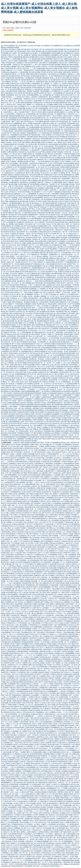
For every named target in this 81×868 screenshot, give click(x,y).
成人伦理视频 (27, 277)
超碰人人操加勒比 (32, 97)
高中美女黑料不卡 (12, 536)
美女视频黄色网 (9, 737)
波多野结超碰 (10, 85)
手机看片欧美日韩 (47, 72)
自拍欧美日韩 (52, 137)
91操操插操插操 (74, 577)
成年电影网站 (6, 532)
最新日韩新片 (26, 112)
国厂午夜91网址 (39, 632)
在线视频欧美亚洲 (27, 351)
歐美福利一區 (42, 549)
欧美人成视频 (19, 241)
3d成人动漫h (34, 699)
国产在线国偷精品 (12, 118)
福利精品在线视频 (42, 156)
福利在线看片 (48, 650)
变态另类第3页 (38, 131)
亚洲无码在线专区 (40, 691)
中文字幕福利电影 (57, 334)
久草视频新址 (19, 384)
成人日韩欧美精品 (52, 515)
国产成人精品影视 (29, 678)
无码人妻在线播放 (45, 279)
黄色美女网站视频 (69, 809)
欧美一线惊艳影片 (54, 657)
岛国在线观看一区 (10, 361)
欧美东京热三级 (46, 177)
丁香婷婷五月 (16, 65)
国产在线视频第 (36, 851)
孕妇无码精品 (29, 292)
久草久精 (7, 596)
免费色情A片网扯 (37, 650)
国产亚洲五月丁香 (39, 186)
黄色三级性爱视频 (38, 325)
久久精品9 (10, 710)
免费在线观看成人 (18, 302)
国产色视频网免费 (16, 123)
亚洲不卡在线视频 (18, 551)
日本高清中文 (19, 859)
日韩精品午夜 (36, 239)
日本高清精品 (59, 847)
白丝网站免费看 (65, 167)
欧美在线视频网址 (38, 198)
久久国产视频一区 (30, 340)
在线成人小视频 (46, 334)
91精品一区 (36, 629)
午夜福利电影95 (70, 731)
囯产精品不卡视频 (10, 746)
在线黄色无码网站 (42, 646)
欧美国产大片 (39, 448)
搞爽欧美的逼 (68, 59)
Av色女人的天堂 (31, 234)
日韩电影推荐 (29, 558)
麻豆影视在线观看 (9, 321)
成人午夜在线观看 (34, 623)
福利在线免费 (42, 370)
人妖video (24, 612)
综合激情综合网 (65, 520)
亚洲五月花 (65, 752)
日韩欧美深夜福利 (65, 585)
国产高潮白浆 (10, 384)
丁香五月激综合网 (26, 547)
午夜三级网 (13, 515)
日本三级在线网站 (30, 790)
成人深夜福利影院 (59, 851)
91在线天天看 (20, 760)
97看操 (17, 815)
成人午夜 (47, 822)
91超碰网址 (22, 458)
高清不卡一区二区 (30, 256)
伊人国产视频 (25, 327)
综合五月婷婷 (67, 142)
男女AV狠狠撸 (49, 653)
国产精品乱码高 (26, 308)
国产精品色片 (59, 308)
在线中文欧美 (56, 285)
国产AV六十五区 (34, 245)
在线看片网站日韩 (13, 217)
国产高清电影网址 (31, 669)
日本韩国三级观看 (70, 758)
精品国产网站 (64, 133)
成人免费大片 (58, 188)
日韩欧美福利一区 (54, 688)
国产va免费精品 (26, 139)
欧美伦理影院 (27, 87)
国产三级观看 (16, 262)
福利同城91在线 (30, 507)
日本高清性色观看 (65, 120)
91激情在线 (61, 574)
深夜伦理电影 (35, 171)
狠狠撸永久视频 (12, 781)
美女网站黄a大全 (42, 304)
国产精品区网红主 (27, 65)
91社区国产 (5, 492)
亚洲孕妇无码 (15, 84)
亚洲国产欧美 (74, 705)
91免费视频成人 (66, 382)
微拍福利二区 (48, 89)
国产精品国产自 (15, 351)
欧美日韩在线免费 (18, 520)
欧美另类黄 (29, 463)
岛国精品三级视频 (13, 175)
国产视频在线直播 (73, 490)
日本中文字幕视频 (67, 536)
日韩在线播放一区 (22, 127)
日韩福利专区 (16, 615)
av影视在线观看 (65, 357)
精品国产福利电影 (44, 120)
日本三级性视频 (38, 471)
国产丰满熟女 (23, 296)
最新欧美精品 (27, 239)
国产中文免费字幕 (53, 357)
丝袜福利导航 (53, 380)
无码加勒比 (36, 538)
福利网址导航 (62, 631)
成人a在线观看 (16, 517)
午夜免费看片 (44, 255)
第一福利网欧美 (38, 154)
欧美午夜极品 (71, 205)
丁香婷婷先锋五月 (73, 63)
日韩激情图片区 (64, 319)
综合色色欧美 (61, 340)
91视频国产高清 (15, 66)
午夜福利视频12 (6, 266)
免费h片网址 (35, 444)
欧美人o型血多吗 (26, 237)
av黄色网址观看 (33, 298)
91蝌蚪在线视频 (35, 142)
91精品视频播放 (40, 515)
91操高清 (7, 777)
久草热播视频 (57, 503)
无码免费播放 (53, 555)
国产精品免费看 (6, 65)
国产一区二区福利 (23, 657)
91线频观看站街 (67, 479)
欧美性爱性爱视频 (73, 613)
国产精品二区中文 (10, 359)
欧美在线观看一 (64, 817)
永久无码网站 (56, 853)
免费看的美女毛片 (41, 555)
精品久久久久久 (15, 610)
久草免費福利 (52, 824)
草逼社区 (38, 697)
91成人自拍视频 (6, 158)
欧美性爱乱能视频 (43, 507)
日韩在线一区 (46, 66)
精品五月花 (41, 557)
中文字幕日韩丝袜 (18, 186)
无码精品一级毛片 (12, 142)
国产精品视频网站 (50, 731)
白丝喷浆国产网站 (7, 313)
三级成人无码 (51, 452)
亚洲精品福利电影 (38, 386)
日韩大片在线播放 (11, 549)
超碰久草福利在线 (13, 680)
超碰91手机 (36, 771)
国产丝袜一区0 (43, 469)
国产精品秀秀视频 (33, 184)
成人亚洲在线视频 (55, 220)
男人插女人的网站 (10, 319)
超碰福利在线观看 (38, 243)
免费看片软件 (27, 731)
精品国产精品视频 (34, 845)
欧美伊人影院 (22, 748)
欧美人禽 (30, 613)
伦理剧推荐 (71, 691)
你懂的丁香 (47, 849)
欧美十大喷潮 (37, 724)
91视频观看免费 (32, 215)
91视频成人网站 (36, 180)
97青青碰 (26, 809)
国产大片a (39, 479)
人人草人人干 (73, 756)
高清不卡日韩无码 (13, 847)
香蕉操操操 (26, 695)
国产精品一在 (15, 332)
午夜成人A (56, 784)
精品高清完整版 (58, 327)
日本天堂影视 (10, 272)
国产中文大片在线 (16, 70)
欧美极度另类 (54, 469)
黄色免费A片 (45, 802)
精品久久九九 (53, 600)
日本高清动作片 (62, 644)
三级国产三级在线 (59, 477)
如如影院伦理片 (20, 737)
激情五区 (68, 484)
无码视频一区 (11, 811)
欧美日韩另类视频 (24, 192)
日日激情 (49, 834)
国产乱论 (57, 549)
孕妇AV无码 (27, 477)
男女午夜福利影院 (56, 862)
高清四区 (46, 674)
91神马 (50, 796)
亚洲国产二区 (58, 805)
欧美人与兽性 (50, 376)
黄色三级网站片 (12, 843)
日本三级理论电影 (25, 349)
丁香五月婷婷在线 (18, 600)
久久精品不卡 (67, 110)
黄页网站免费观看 (59, 103)
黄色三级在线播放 (64, 78)
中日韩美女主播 (69, 560)
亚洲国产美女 (38, 292)
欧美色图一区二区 (63, 642)
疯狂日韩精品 (61, 693)
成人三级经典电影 (10, 310)
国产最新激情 (19, 249)
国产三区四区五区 (55, 473)
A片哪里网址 (11, 678)
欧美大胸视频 (20, 315)
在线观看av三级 (24, 536)
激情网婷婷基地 (32, 756)
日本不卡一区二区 (9, 260)
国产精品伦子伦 (47, 710)
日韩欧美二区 (59, 323)
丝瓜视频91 (23, 596)
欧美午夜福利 (16, 444)
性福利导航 (47, 813)
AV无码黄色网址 (66, 253)
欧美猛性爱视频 (19, 727)
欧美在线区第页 (30, 300)
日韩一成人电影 (69, 213)
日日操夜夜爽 (60, 828)
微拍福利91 (71, 821)
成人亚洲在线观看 (38, 277)
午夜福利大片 (69, 161)
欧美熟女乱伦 (35, 152)
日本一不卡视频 (62, 788)
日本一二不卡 (66, 549)
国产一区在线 (74, 695)
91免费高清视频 (57, 182)
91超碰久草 (13, 562)
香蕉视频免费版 (42, 321)
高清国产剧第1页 (63, 68)
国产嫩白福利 (50, 213)
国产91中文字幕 (12, 465)
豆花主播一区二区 (10, 209)
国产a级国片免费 (14, 598)
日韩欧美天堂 (43, 826)
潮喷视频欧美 (44, 809)
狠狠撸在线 (7, 862)
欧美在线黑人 (73, 788)
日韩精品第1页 (35, 568)
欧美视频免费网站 (33, 95)
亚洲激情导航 (59, 807)
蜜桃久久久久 (17, 800)
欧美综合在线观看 (49, 237)
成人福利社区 (49, 840)
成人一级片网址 (19, 101)
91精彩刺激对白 (43, 97)
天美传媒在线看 (64, 600)
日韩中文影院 (57, 448)
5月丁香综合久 (59, 539)
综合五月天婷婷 (74, 729)
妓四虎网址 (5, 49)
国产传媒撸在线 (54, 85)
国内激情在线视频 (47, 217)
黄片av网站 (39, 840)
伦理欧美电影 (10, 78)
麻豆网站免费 (24, 201)
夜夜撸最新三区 (65, 767)
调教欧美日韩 (19, 272)
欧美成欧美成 (50, 300)
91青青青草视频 (54, 302)
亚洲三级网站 (50, 604)
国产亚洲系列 (61, 781)
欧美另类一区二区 (27, 450)
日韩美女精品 (54, 765)
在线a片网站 (60, 615)
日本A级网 (52, 693)
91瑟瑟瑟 (23, 676)
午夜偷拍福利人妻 (70, 522)
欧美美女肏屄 (16, 788)
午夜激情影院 (19, 304)
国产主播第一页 (34, 165)
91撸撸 (48, 509)
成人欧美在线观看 (24, 486)
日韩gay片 (76, 467)
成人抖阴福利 (5, 644)
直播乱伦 (72, 610)
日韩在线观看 (21, 336)
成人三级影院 (68, 368)
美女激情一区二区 (38, 236)
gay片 (8, 682)
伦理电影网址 (5, 471)
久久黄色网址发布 (19, 173)
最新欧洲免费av (19, 340)
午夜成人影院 (27, 291)
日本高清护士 (12, 329)
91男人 (62, 488)
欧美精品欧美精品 (16, 348)
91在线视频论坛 (62, 241)
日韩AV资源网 (16, 716)
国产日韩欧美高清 (36, 264)
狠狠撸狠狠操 (51, 346)
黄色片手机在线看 (22, 334)
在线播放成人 (33, 359)
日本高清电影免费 (49, 828)
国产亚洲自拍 (53, 762)
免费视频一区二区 (46, 296)
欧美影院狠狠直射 (36, 754)
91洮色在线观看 (49, 308)
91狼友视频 (16, 640)
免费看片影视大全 (71, 386)
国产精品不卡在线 (70, 807)
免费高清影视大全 (42, 519)
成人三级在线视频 (48, 264)
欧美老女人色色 (39, 743)
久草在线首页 (18, 498)
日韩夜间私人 (53, 190)
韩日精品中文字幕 (58, 161)
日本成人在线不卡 (59, 526)
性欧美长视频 (52, 644)
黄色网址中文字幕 (10, 253)
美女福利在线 (53, 82)
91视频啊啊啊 (70, 653)
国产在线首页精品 (60, 218)
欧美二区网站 (32, 319)
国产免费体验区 (56, 462)
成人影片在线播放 (36, 317)
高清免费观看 (70, 340)
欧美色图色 (67, 591)
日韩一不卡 (25, 519)
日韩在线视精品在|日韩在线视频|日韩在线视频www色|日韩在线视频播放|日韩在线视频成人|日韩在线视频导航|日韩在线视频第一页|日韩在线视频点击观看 (40, 410)
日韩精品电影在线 (44, 232)
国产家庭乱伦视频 (33, 494)
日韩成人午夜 (57, 724)
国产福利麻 (7, 701)
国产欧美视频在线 (67, 53)
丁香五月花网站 (57, 116)
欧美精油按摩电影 (28, 642)
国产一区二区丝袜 (16, 146)
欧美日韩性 (68, 684)
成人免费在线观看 (74, 156)
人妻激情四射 (47, 830)
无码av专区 (61, 564)
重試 (13, 28)
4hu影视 (55, 830)
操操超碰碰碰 (56, 169)
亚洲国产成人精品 (62, 754)
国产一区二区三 (43, 862)
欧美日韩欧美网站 (25, 325)
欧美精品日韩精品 (67, 838)
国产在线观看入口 (37, 819)
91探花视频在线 (6, 344)
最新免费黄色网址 (70, 353)
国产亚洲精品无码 (39, 80)
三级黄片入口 (57, 84)
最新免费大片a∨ (18, 646)
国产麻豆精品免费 (13, 285)
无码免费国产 (36, 695)
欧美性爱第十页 (58, 131)
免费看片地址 (27, 663)
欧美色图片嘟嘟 (17, 323)
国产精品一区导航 (71, 103)
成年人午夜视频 (32, 672)
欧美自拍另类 (33, 864)
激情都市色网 (36, 59)
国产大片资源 (25, 279)
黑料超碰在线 (9, 194)
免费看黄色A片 (44, 171)
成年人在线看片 (11, 289)
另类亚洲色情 (50, 632)
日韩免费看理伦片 (8, 815)
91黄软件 (58, 843)
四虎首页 (57, 541)
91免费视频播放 (52, 691)
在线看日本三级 (16, 629)
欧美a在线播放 (53, 144)
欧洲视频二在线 (17, 198)
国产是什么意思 (35, 680)
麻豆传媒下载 (32, 321)
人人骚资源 (7, 501)
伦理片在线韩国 (48, 247)
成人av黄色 (18, 813)
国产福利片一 (49, 93)
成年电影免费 (25, 49)
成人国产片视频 (50, 705)
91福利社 (50, 821)
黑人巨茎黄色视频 (33, 253)
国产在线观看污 (20, 144)
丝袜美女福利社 (26, 684)
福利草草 (62, 741)
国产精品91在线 (58, 139)
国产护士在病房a (51, 617)
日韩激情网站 (36, 84)
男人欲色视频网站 (36, 205)
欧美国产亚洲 (33, 796)
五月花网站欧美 (54, 306)
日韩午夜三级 (73, 186)
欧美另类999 (15, 707)
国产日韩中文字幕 (65, 667)
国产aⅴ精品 (9, 494)
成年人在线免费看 (53, 194)
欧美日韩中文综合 (61, 264)
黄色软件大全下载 (50, 198)
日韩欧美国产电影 (39, 606)
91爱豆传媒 (7, 646)
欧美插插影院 (58, 596)
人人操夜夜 (26, 805)
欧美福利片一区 (72, 300)
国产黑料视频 (58, 560)
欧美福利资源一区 (18, 484)
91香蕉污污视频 (40, 365)
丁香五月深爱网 (46, 135)
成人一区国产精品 (17, 743)
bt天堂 (65, 448)
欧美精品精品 (12, 220)
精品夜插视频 (70, 370)
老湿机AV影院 (6, 452)
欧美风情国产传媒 (57, 822)
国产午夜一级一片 (18, 564)
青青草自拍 (56, 501)
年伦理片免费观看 (39, 815)
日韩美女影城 (49, 313)
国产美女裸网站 (55, 310)
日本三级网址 (9, 101)
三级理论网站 (7, 112)
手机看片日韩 (37, 849)
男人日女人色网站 (10, 689)
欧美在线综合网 (26, 606)
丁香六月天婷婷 (53, 826)
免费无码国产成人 (65, 606)
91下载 (6, 513)
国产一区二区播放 (55, 363)
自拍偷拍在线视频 (41, 792)
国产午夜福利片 (11, 311)
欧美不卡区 (18, 745)
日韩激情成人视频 (69, 746)
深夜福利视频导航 (27, 80)
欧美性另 (54, 735)
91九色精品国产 (47, 562)
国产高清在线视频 (48, 205)
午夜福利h (48, 661)
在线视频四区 (10, 95)
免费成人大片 (61, 532)
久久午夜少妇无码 (15, 154)
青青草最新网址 (29, 241)
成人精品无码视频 (60, 313)
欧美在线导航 (34, 467)
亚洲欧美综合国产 (33, 798)
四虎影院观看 (34, 651)
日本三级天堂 (15, 243)
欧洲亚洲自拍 (75, 194)
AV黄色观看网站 (55, 298)
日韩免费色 (49, 458)
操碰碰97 (62, 519)
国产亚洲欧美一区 (44, 756)
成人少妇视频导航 (45, 95)
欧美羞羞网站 (35, 560)
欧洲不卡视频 (16, 644)
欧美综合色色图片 (50, 819)
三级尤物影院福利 (19, 306)
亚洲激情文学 (74, 551)
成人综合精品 (15, 349)
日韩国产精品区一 (56, 866)
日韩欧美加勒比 (64, 372)
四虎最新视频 (24, 72)
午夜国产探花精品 (68, 462)
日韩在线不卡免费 (33, 762)
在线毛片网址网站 (11, 735)
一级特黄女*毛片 (63, 610)
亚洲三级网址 (15, 796)
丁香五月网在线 (35, 177)
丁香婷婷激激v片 (50, 260)
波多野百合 (41, 737)
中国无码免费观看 (18, 669)
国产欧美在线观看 (61, 268)
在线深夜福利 (12, 336)
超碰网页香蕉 (60, 148)
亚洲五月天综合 (58, 59)
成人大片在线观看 (29, 378)
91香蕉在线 (43, 657)
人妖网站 (31, 697)
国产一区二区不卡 (41, 330)
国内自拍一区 (72, 283)
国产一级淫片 (42, 859)
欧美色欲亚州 (34, 809)
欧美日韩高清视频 (56, 66)
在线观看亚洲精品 (23, 651)
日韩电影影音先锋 (7, 526)
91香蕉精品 (55, 813)
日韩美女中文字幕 (23, 534)
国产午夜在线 (54, 467)
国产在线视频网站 (11, 807)
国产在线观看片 (36, 503)
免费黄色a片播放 (54, 258)
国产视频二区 (51, 370)
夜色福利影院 (75, 864)
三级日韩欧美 (43, 63)
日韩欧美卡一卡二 (47, 596)
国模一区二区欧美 (72, 224)
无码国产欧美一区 (30, 509)
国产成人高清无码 (72, 475)
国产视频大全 (71, 773)
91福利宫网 (36, 670)
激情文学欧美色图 (42, 106)
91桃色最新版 (5, 632)
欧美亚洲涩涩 (41, 528)
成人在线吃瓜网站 (32, 144)
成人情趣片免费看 (25, 243)
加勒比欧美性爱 (15, 80)
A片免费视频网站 (67, 841)
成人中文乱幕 (38, 99)
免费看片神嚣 (58, 104)
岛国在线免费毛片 (53, 336)
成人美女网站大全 (30, 82)
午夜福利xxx (15, 708)
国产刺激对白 (51, 815)
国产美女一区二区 (47, 355)
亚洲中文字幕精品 (47, 142)
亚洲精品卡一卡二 (70, 596)
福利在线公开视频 (52, 68)
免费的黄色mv (7, 579)
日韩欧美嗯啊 (69, 648)
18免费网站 (7, 570)
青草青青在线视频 (72, 158)
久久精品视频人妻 (72, 330)
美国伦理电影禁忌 (18, 866)
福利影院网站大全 (24, 218)
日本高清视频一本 (74, 765)
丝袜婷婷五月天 (13, 665)
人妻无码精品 (52, 74)
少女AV (16, 522)
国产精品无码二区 (18, 213)
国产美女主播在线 (70, 146)
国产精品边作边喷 (70, 349)
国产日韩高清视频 (56, 163)
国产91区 (50, 482)
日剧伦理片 (41, 490)
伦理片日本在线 (58, 175)
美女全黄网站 (36, 496)
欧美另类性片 (47, 116)
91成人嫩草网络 (74, 737)
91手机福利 (35, 720)
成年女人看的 (53, 374)
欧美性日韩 (15, 830)
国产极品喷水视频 (12, 184)
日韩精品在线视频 (39, 351)
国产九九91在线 (10, 446)
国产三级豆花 (37, 828)
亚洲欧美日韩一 (39, 524)
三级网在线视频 (61, 471)
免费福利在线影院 (10, 74)
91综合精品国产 (49, 146)
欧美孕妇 (62, 515)
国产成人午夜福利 (30, 498)
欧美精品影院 (35, 76)
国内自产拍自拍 (17, 239)
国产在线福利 (5, 731)
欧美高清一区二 (19, 292)
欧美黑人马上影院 (57, 699)
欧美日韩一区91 (72, 781)
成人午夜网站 (73, 122)
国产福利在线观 (66, 832)
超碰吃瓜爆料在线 (61, 760)
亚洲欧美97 (73, 650)
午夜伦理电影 (24, 722)
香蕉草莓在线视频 (27, 481)
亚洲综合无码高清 (71, 296)
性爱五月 (17, 710)
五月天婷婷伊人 (43, 338)
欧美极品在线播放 (45, 251)
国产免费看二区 (58, 663)
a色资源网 (60, 726)
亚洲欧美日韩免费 (37, 621)
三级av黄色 (67, 594)
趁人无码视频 (48, 104)
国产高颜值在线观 (67, 215)
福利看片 (60, 621)
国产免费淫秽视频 (15, 327)
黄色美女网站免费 (39, 594)
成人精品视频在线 (24, 268)
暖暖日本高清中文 (43, 564)
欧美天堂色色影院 (16, 648)
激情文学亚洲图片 (72, 515)
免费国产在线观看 (61, 237)
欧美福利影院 (28, 691)
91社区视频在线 (54, 245)
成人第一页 (22, 549)
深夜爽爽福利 (16, 471)
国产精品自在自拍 (10, 334)
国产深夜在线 (35, 211)
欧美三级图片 (13, 53)
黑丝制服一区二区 (55, 382)
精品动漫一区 (52, 114)
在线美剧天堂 (24, 217)
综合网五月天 (75, 450)
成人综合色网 (33, 338)
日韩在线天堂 (56, 125)
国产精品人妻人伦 (72, 576)
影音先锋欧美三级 (55, 530)
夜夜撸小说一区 (45, 76)
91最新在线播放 (11, 509)
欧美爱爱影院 (36, 141)
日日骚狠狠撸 (48, 539)
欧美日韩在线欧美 (9, 241)
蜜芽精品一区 (46, 577)
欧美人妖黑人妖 (51, 365)
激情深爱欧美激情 (30, 213)
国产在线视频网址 (34, 501)
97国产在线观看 (11, 161)
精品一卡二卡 (26, 355)
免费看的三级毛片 (29, 821)
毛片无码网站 (52, 450)
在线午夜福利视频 (19, 108)
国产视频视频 (72, 448)
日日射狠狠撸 (19, 767)
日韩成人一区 (62, 613)
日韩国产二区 (59, 292)
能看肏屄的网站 (54, 646)
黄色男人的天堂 (46, 501)
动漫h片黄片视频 (33, 465)
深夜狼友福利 (59, 684)
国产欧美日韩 (36, 348)
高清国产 (49, 663)
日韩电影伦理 (37, 103)
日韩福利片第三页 (42, 85)
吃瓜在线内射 (45, 291)
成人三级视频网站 (21, 169)
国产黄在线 (63, 496)
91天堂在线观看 (54, 338)
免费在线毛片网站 (48, 123)
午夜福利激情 (55, 708)
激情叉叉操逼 (39, 57)
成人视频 (56, 798)
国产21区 (19, 678)
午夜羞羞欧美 (39, 463)
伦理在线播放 (26, 714)
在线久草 (23, 803)
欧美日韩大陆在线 (31, 688)
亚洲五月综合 (64, 551)
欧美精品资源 (9, 330)
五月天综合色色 (11, 245)
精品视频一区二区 (59, 562)
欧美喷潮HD (55, 686)
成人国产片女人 (26, 610)
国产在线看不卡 (63, 859)
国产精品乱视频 (26, 598)
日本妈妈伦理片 (32, 553)
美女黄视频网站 (14, 150)
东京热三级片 (24, 382)
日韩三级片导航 (20, 765)
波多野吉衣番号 (67, 207)
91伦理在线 (19, 574)
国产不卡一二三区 (14, 729)
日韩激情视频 (58, 718)
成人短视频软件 (73, 311)
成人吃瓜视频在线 (69, 710)
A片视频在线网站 (27, 154)
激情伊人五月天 (37, 110)
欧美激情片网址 (68, 492)
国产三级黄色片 (46, 182)
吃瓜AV (19, 663)
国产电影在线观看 (73, 65)
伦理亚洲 (75, 783)
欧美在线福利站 (67, 688)
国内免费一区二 (42, 336)
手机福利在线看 (53, 106)
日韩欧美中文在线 (69, 553)
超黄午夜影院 (67, 473)
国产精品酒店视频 (14, 621)
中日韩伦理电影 (61, 346)
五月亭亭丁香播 (57, 127)
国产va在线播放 (57, 746)
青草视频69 (55, 577)
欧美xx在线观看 (32, 372)
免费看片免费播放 (16, 771)
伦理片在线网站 (60, 386)
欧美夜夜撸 (26, 456)
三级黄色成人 (46, 695)
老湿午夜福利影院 (22, 342)
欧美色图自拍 (72, 51)
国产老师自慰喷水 (72, 351)
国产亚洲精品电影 (47, 175)
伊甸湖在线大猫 (56, 177)
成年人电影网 (5, 80)
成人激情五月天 (42, 194)
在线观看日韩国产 (48, 625)
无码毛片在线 (67, 274)
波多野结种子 (70, 209)
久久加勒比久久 (52, 634)
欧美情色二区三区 (70, 722)
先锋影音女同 (42, 372)
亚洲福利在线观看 (64, 329)
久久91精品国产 (63, 380)
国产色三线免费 (51, 80)
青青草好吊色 (75, 443)
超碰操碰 (13, 463)
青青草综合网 (5, 291)
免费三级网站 (23, 807)
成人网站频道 (39, 613)
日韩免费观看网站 (36, 218)
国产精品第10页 (28, 93)
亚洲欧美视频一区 (65, 697)
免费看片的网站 (50, 446)
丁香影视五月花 (28, 99)
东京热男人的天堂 (52, 606)
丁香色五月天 (75, 179)
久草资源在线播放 (7, 479)
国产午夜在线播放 (57, 317)
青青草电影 (30, 703)
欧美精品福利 (65, 342)
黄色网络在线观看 (30, 302)
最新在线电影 (64, 85)
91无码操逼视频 (36, 752)
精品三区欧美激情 (55, 860)
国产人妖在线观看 (57, 251)
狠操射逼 (64, 849)
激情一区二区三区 (18, 505)
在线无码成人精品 (70, 840)
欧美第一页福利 (69, 327)
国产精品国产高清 (31, 196)
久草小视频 (7, 619)
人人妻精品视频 (15, 59)
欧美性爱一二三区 (8, 767)
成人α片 (31, 705)
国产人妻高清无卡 (57, 230)
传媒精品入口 (72, 74)
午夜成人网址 (19, 122)
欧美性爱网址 (40, 760)
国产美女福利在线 (38, 148)
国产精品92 (48, 619)
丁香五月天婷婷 (36, 112)
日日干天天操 (19, 247)
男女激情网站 (24, 638)
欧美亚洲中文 (75, 530)
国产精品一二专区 (33, 482)
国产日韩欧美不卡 (57, 845)
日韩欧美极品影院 (70, 131)
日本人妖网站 (69, 112)
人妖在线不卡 (29, 315)
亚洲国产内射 (21, 703)
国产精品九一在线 (35, 217)
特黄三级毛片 (39, 682)
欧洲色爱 (15, 739)
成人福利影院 (41, 376)
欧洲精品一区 (5, 382)
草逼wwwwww (29, 532)
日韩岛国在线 (47, 230)
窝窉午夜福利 (43, 201)
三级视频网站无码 (52, 498)
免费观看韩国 (49, 281)
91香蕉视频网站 (43, 108)
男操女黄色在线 (53, 201)
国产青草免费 (51, 315)
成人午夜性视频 (72, 321)
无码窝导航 (20, 634)
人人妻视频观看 (75, 752)
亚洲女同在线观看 (24, 177)
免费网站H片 (68, 486)
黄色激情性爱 (6, 866)
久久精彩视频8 (32, 370)
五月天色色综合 (57, 135)
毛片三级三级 (27, 203)
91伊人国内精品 (43, 536)
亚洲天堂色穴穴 (38, 574)
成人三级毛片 (26, 621)
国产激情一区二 (65, 258)
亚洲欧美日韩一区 (44, 163)
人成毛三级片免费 (39, 65)
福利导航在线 (69, 367)
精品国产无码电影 (12, 275)
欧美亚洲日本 (47, 492)
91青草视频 (64, 577)
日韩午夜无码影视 (58, 353)
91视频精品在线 (14, 201)
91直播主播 (45, 462)
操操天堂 (8, 484)
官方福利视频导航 (46, 287)
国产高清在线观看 (21, 167)
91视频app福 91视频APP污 (62, 796)
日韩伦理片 (37, 718)
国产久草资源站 (52, 179)
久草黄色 (59, 632)
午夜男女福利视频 (68, 651)
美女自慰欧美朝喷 (24, 843)
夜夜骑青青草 (42, 357)
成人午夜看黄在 (9, 363)
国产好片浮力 (28, 743)
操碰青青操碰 (35, 129)
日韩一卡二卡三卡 (16, 860)
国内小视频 (48, 448)
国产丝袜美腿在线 (58, 513)
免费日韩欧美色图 (32, 74)
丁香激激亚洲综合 (28, 70)
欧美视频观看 (27, 629)
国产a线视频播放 (53, 372)
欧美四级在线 (39, 89)
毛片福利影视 (56, 129)
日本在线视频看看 (59, 355)
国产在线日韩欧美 (70, 203)
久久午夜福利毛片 (49, 615)
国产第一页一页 (43, 363)
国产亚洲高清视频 (55, 500)
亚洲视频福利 (55, 727)
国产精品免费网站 (47, 199)
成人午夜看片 (13, 211)
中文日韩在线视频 (20, 798)
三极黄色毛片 (58, 834)
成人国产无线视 (62, 321)
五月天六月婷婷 (48, 192)
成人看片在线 (27, 386)
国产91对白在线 (68, 150)
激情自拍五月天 (31, 306)
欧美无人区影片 (41, 454)
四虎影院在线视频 (17, 682)
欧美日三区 (23, 733)
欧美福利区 (62, 790)
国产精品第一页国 (44, 310)
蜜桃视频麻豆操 (69, 175)
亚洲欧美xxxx (5, 707)
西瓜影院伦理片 (43, 144)
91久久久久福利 (30, 106)
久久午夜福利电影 (44, 133)
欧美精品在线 (24, 175)
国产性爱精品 (69, 779)
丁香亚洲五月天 (36, 830)
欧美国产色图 (54, 291)
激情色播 (65, 756)
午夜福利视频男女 (53, 454)
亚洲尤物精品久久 (58, 748)
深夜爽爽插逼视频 (68, 860)
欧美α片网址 (47, 503)
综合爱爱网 (46, 727)
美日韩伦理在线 (58, 794)
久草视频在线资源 (17, 824)
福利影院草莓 (65, 494)
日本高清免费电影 (26, 815)
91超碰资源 (74, 826)
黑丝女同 (55, 769)
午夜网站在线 (5, 72)
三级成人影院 (64, 306)
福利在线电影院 (34, 382)
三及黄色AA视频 (53, 741)
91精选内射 (76, 517)
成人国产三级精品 (16, 104)
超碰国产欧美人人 (21, 460)
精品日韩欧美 (44, 765)
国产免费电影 (33, 55)
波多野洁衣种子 (43, 530)
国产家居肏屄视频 (48, 218)
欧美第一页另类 (73, 190)
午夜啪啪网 (55, 443)
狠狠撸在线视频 (25, 264)
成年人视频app (65, 864)
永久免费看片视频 (26, 665)
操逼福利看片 (38, 123)
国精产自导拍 (30, 634)
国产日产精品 (12, 133)
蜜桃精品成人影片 (18, 862)
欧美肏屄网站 (5, 180)
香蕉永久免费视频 (14, 828)
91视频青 (64, 771)
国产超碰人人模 (52, 78)
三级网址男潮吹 (12, 705)
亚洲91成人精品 (70, 199)
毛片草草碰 (74, 454)
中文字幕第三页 (58, 665)
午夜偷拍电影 (49, 463)
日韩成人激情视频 (34, 836)
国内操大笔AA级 (61, 80)
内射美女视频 (57, 72)
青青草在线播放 (15, 775)
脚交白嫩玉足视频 (67, 141)
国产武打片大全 (15, 693)
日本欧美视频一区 (16, 477)
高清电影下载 (73, 184)
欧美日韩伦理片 (49, 154)
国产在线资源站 (51, 294)
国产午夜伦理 (33, 120)
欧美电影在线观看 (73, 558)
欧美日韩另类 (50, 222)
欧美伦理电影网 (71, 682)
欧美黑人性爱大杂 (32, 676)
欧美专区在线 (9, 106)
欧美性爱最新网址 (54, 579)
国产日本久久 (68, 251)
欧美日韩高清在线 (45, 127)
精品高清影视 (57, 511)
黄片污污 (17, 519)
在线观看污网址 (22, 258)
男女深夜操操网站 (50, 283)
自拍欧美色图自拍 (65, 467)
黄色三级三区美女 (21, 95)
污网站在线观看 (45, 746)
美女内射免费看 (39, 729)
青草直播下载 (59, 87)
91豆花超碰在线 (70, 482)
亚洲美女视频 (5, 70)
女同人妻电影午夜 (30, 380)
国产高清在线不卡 (43, 207)
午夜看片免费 (6, 505)
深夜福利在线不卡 (15, 279)
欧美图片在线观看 (47, 112)
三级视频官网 (43, 688)
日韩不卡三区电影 (61, 545)
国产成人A (72, 452)
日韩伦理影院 (35, 739)
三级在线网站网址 (21, 686)
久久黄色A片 (73, 769)
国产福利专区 (68, 49)
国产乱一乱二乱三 (63, 538)
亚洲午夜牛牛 (37, 608)
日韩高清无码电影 (34, 462)
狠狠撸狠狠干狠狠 (60, 205)
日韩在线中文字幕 (29, 566)
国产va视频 (25, 467)
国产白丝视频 (31, 156)
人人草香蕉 (31, 840)
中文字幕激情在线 (33, 255)
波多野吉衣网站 (39, 93)
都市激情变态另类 (26, 594)
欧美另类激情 (24, 135)
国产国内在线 (71, 218)
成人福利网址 (44, 473)
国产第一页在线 (71, 173)
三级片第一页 (65, 232)
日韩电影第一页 (31, 841)
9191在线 (4, 762)
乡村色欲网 (9, 727)
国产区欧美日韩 (44, 329)
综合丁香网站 (9, 57)
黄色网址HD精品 (59, 199)
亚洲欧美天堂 (36, 456)
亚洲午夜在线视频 (29, 365)
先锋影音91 (38, 526)
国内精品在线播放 (65, 160)
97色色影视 (42, 726)
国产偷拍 (20, 790)
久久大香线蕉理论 (38, 104)
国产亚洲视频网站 (28, 294)
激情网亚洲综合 (73, 236)
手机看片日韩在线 (58, 750)
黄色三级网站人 (61, 260)
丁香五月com (14, 560)
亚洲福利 (76, 446)
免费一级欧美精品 (70, 87)
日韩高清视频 (45, 348)
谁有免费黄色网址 (47, 139)
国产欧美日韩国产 (17, 452)
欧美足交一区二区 (65, 783)
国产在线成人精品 (33, 169)
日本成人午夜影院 (10, 234)
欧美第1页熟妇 (9, 368)
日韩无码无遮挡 (38, 847)
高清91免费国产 (22, 329)
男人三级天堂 (71, 268)
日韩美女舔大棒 (45, 735)
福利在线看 (14, 596)
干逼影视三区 (53, 184)
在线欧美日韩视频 (13, 500)
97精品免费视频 (28, 131)
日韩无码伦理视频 (50, 148)
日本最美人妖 (32, 220)
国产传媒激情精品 (16, 695)
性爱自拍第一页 (34, 802)
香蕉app (52, 543)
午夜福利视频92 (45, 91)
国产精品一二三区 (35, 161)
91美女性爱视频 (67, 220)
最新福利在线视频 (29, 57)
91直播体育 (60, 543)
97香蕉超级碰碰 (73, 237)
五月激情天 (68, 509)
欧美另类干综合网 (67, 579)
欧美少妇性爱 (61, 365)
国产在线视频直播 (42, 585)
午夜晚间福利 (59, 367)
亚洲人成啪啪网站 (20, 494)
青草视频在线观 (47, 771)
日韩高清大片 (65, 97)
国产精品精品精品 (62, 122)
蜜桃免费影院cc (32, 133)
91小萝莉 (32, 519)
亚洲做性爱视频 (22, 310)
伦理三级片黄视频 (24, 142)
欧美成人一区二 (46, 670)
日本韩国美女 (59, 376)
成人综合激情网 (54, 520)
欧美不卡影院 (44, 494)
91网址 (3, 705)
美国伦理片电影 (74, 634)
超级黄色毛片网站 (45, 750)
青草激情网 (68, 800)
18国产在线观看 (9, 769)
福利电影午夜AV (33, 329)
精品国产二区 (69, 665)
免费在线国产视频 (42, 82)
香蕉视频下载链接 (60, 65)
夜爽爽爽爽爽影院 (21, 374)
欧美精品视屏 (60, 198)
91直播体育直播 (60, 158)
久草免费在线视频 (27, 617)
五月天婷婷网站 (9, 114)
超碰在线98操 (21, 756)
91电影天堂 (44, 568)
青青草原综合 (72, 137)
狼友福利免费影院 (16, 89)
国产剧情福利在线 (59, 101)
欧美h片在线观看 (33, 251)
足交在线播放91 (62, 74)
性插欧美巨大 (57, 492)
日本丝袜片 (28, 574)
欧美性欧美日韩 (33, 748)
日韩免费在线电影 (12, 91)
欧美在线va (7, 520)
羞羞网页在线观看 (18, 346)
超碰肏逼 (38, 727)
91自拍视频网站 (11, 137)
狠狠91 (60, 572)
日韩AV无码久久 (61, 283)
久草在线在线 (40, 260)
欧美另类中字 (60, 262)
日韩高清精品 (39, 653)
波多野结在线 (29, 222)
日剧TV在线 (61, 655)
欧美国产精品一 (38, 237)
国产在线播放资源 (22, 209)
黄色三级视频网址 (55, 97)
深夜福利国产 (75, 494)
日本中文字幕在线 (63, 481)
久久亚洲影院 (75, 342)
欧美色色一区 (29, 452)
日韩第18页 (53, 507)
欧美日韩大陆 (62, 82)
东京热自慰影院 (69, 247)
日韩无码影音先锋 (64, 733)
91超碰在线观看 (66, 708)
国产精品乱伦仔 (28, 570)
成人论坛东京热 (63, 714)
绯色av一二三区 (62, 712)
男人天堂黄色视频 (22, 289)
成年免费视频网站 (11, 475)
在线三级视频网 (58, 217)
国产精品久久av (31, 336)
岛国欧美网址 (38, 101)
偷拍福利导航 (67, 188)
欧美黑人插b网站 (40, 788)
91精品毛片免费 (19, 443)
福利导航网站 (19, 224)
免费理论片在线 (63, 792)
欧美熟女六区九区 (9, 374)
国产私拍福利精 (49, 843)
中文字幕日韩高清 (46, 798)
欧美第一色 (18, 661)
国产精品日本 (58, 612)
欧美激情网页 (51, 484)
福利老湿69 (45, 680)
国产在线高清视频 (57, 49)
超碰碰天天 (48, 477)
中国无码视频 (22, 184)
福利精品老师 (68, 674)
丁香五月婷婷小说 (41, 249)
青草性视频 (58, 836)
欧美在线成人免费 (63, 566)
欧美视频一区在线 (13, 803)
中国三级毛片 (63, 769)
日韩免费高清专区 (27, 632)
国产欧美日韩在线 (55, 207)
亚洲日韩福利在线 (50, 682)
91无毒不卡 (32, 543)
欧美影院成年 (52, 792)
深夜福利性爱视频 (15, 116)
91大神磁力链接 (31, 557)
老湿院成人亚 (33, 201)
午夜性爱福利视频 (51, 186)
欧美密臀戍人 (71, 693)
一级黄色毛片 (19, 380)
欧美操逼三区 (41, 234)
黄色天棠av (11, 625)
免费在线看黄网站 (32, 600)
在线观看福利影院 (45, 361)
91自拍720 (45, 496)
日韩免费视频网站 (72, 574)
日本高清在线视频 (47, 327)
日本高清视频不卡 (9, 304)
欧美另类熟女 (36, 853)
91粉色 (29, 545)
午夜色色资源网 (29, 446)
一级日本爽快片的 (57, 589)
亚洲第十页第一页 (73, 57)
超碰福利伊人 (15, 72)
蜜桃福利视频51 (17, 203)
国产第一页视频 (45, 275)
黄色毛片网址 (10, 156)
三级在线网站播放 (69, 632)
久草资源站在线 (47, 460)
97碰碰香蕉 (39, 619)
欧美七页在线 (50, 557)
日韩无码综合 (60, 576)
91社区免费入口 (51, 524)
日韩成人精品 (32, 207)
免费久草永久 (61, 224)
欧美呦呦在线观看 (23, 511)
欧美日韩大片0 (72, 581)
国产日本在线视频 (12, 163)
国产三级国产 (47, 784)
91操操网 (65, 650)
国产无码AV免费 (12, 627)
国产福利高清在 (60, 777)
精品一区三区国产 (13, 283)
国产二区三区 (30, 479)
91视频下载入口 (28, 661)
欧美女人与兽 (63, 555)
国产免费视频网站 (12, 129)
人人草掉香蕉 (65, 289)
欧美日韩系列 (27, 492)
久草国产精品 (50, 367)
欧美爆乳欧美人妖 (7, 553)
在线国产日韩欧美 (18, 579)
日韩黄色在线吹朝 (56, 674)
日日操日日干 (30, 555)
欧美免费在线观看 (24, 205)
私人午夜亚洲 (24, 593)
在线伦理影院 (67, 724)
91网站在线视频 (10, 779)
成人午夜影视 (24, 707)
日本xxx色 (69, 777)
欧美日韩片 (68, 589)
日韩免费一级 (22, 367)
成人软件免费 (37, 545)
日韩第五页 (72, 720)
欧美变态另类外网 (60, 821)
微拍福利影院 (9, 179)
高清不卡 (68, 593)
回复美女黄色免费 (18, 524)
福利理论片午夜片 (12, 171)
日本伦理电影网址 (42, 667)
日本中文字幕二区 (55, 108)
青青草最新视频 (55, 752)
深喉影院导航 (68, 266)
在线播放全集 (18, 313)
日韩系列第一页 (69, 152)
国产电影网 (69, 498)
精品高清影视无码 (53, 775)
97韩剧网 (16, 754)
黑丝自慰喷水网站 (41, 241)
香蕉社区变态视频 (30, 160)
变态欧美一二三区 (21, 836)
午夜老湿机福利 (10, 659)
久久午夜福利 (21, 74)
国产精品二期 (37, 636)
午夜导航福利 (23, 623)
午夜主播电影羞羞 (41, 122)
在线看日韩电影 (51, 262)
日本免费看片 (28, 834)
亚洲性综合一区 (25, 285)
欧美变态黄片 (62, 226)
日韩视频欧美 (46, 779)
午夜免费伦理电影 (32, 137)
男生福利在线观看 (35, 72)
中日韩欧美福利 (29, 572)
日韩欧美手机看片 (23, 779)
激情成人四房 (10, 249)
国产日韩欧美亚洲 (19, 330)
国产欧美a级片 (26, 76)
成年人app (15, 792)
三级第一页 (15, 733)
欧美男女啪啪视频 (24, 562)
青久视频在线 (75, 78)
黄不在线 (56, 583)
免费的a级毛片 (70, 243)
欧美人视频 (60, 484)
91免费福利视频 (34, 127)
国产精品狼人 (52, 321)
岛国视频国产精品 (27, 644)
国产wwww (51, 703)
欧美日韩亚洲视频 (10, 120)
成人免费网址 (10, 224)
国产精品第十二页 (69, 707)
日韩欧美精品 (41, 213)
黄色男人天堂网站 (68, 619)
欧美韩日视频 (5, 66)
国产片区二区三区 (59, 325)
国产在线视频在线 (7, 300)
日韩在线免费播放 (68, 163)
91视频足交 (74, 642)
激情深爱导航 (67, 66)
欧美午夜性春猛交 (38, 283)
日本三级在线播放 (14, 606)
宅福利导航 (52, 566)
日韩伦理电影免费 (34, 475)
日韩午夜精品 (37, 492)
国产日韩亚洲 (56, 602)
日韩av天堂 (54, 669)
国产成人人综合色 (58, 296)
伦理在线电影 (68, 165)
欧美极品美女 (44, 184)
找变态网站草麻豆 (22, 462)
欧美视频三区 (54, 196)
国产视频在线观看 (33, 275)
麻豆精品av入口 (37, 203)
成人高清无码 (57, 150)
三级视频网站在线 (63, 547)
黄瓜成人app (75, 784)
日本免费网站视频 (56, 274)
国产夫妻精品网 (6, 87)
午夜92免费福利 (45, 211)
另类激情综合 (24, 182)
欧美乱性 (41, 781)
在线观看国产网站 (62, 311)
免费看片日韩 (12, 357)
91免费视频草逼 (14, 182)
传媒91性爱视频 (25, 581)
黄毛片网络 (6, 819)
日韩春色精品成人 (50, 714)
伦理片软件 (20, 659)
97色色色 (8, 788)
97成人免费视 (6, 764)
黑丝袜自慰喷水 (57, 661)
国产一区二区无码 (14, 612)
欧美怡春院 (10, 555)
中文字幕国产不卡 (57, 486)
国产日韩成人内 (20, 602)
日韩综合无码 (63, 63)
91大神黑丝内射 (47, 103)
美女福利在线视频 (51, 51)
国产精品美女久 (29, 122)
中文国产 (34, 536)
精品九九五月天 (58, 811)
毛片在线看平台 (66, 91)
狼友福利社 (66, 530)
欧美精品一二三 (11, 97)
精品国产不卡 (54, 319)
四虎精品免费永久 (40, 741)
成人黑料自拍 (30, 260)
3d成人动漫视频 (38, 188)
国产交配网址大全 (21, 274)
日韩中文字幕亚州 (64, 201)
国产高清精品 (59, 203)
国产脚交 (24, 473)
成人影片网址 (5, 308)
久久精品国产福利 (20, 553)
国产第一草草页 (66, 108)
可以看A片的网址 (25, 84)
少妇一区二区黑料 (14, 103)
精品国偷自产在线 (52, 272)
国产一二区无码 (24, 739)
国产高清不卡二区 (61, 384)
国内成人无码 (30, 179)
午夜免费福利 (53, 667)
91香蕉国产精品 (70, 355)
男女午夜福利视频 (13, 228)
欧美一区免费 (53, 226)
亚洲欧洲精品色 (12, 205)
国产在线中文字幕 (63, 450)
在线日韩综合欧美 (42, 374)
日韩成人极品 (74, 298)
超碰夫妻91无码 (62, 57)
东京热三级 (76, 585)
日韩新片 (13, 691)
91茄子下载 (29, 718)
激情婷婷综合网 (45, 651)
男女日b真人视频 (21, 156)
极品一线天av (71, 828)
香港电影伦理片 (11, 63)
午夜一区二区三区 (9, 251)
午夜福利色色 (71, 82)
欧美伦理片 (49, 777)
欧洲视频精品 (67, 444)
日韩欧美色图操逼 (40, 70)
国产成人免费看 (23, 55)
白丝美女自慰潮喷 (45, 165)
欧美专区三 (39, 674)
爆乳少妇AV (23, 522)
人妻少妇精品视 (6, 564)
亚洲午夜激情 (10, 256)
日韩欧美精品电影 (19, 179)
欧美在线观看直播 (34, 287)
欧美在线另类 (36, 764)
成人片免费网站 (51, 712)
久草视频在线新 (17, 99)
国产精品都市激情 (35, 135)
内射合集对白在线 (24, 152)
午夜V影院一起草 (10, 674)
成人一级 (20, 667)
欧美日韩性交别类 (67, 95)
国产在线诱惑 (12, 165)
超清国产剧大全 (6, 469)
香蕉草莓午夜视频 (56, 802)
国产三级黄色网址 (58, 332)
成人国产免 (25, 490)
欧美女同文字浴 (66, 361)
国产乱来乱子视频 (32, 368)
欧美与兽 (14, 458)
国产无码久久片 (38, 344)
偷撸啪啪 (21, 509)
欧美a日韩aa (53, 519)
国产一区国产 (10, 864)
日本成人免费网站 (27, 777)
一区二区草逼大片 (66, 686)
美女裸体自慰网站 (28, 745)
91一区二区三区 (17, 539)
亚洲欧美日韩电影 (64, 272)
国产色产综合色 (74, 85)
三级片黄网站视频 (70, 323)
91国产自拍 (26, 589)
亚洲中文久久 (46, 758)
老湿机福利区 (6, 669)
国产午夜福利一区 (48, 87)
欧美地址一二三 (72, 344)
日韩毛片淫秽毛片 (72, 564)
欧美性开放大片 (74, 234)
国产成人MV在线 (51, 351)
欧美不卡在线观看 (7, 813)
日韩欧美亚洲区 (13, 857)
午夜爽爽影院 (15, 135)
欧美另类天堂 (25, 353)
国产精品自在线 (35, 353)
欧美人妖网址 (36, 66)
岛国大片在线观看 (56, 809)
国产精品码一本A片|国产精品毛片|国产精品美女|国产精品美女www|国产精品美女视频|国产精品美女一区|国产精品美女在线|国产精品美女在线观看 (40, 418)
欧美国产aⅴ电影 (66, 118)
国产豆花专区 (16, 266)
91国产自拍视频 (11, 338)
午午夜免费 (57, 771)
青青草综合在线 (49, 158)
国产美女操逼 (10, 215)
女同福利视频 (11, 758)
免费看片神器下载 (68, 843)
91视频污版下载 (17, 87)
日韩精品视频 (70, 465)
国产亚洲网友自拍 (18, 226)
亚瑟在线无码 (32, 367)
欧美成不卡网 (56, 756)
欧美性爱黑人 (59, 154)
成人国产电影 (57, 534)
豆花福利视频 (76, 813)
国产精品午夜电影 (36, 116)
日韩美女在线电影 (13, 538)
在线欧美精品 (9, 93)
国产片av (26, 813)
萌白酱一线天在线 (55, 289)
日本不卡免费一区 (46, 811)
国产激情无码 (26, 517)
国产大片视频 (49, 684)
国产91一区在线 (14, 264)
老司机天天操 (52, 330)
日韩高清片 (50, 773)
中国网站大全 (44, 289)
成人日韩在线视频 (7, 587)
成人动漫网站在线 (73, 646)
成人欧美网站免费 (12, 784)
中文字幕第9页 (13, 296)
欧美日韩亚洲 (46, 845)
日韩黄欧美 (72, 557)
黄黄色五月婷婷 (37, 230)
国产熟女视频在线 (51, 572)
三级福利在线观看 (40, 315)
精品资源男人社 (64, 196)
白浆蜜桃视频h (23, 61)
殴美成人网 (45, 538)
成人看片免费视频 (25, 283)
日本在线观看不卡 (36, 192)
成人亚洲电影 (6, 551)
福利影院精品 (59, 266)
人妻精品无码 (49, 648)
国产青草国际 (5, 59)
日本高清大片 (68, 270)
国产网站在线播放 (45, 152)
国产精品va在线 (35, 779)
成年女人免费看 (28, 123)
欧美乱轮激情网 (35, 118)
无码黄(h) (11, 462)
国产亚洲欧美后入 (39, 834)
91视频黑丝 (33, 800)
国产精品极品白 (31, 311)
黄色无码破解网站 (23, 689)
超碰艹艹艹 (10, 726)
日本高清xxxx (9, 585)
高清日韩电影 (68, 279)
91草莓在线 (22, 672)
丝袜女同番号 (9, 51)
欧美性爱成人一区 (63, 824)
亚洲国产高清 (15, 236)
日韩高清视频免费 (64, 617)
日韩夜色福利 (68, 805)
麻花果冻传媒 (40, 51)
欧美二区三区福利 (39, 272)
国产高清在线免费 (21, 215)
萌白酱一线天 (34, 722)
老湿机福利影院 (52, 803)
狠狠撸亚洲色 (27, 146)
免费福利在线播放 (73, 80)
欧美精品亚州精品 (15, 76)
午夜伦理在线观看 (35, 175)
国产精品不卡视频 (15, 49)
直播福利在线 (58, 281)
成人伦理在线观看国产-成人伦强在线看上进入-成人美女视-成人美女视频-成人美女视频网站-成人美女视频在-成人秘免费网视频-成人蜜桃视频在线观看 (39, 8)
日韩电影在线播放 (50, 344)
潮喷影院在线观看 (24, 129)
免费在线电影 (60, 604)
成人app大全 (74, 570)
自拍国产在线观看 (70, 623)
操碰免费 (42, 465)
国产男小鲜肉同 (63, 524)
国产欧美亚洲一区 (56, 591)
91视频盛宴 (73, 701)
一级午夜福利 (15, 180)
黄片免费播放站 (64, 735)
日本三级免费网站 (7, 745)
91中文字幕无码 (19, 526)
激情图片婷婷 (67, 511)
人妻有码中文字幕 (45, 125)
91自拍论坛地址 (63, 70)
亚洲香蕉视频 (68, 334)
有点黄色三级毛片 (25, 228)
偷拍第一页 (5, 648)
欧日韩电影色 (67, 211)
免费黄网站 (36, 708)
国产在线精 (48, 665)
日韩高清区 (63, 765)
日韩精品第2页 (11, 315)
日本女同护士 (29, 101)
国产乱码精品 (22, 275)
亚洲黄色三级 (51, 465)
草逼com (38, 505)
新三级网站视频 (29, 249)
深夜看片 (27, 539)
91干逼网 (68, 539)
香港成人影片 (21, 97)
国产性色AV (65, 672)
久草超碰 (6, 796)
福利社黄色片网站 (21, 85)
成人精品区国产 (6, 198)
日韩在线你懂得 (12, 503)
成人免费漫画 (66, 602)
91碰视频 (17, 587)
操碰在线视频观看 (43, 841)
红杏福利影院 (68, 317)
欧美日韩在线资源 (12, 317)
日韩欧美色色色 (24, 627)
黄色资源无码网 (65, 359)
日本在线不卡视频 (16, 576)
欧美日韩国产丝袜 (16, 291)
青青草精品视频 (14, 141)
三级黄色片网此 (33, 686)
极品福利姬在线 (58, 89)
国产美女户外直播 (19, 300)
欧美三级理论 (34, 511)
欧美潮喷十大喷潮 (57, 638)
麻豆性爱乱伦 (75, 503)
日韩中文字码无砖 (45, 169)
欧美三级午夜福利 (23, 758)
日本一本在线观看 (18, 160)
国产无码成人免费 (14, 720)
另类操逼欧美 (74, 68)
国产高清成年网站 (24, 650)
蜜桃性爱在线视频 (28, 788)
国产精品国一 (21, 234)
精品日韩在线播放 (7, 798)
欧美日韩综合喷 (41, 821)
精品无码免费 (60, 222)
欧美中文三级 (50, 384)
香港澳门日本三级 (34, 460)
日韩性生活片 (24, 500)
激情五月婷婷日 (8, 306)
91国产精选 (30, 792)
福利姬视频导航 (74, 70)
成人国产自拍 (56, 361)
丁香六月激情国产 (40, 222)
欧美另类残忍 (21, 545)
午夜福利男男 (9, 68)
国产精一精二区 (46, 118)
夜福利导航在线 (15, 653)
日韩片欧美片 (11, 718)
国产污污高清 (16, 344)
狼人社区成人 (23, 207)
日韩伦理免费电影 (47, 689)
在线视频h (58, 463)
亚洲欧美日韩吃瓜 (37, 714)
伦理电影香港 (71, 346)
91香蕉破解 (71, 507)
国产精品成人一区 (30, 376)
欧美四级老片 (38, 247)
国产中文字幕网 (51, 234)
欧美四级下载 (18, 378)
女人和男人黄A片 (62, 236)
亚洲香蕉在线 (55, 359)
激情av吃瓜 (33, 490)
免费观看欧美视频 (10, 281)
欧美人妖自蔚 (47, 332)
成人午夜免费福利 (16, 583)
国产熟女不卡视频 (15, 237)
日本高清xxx (72, 625)
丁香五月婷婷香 (35, 327)
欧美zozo (4, 773)
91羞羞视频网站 (53, 63)
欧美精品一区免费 (44, 359)
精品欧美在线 (9, 131)
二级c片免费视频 (44, 298)
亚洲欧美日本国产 (10, 663)
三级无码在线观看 (27, 775)
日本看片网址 (5, 604)
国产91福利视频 (69, 217)
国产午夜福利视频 (64, 179)
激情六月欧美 (25, 116)
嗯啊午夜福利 (47, 110)
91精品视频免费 (30, 484)
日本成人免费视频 (74, 505)
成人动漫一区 (74, 196)
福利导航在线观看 (43, 319)
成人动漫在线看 (66, 129)
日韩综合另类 (59, 99)
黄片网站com (51, 528)
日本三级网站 (14, 853)
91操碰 (46, 860)
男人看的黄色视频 (31, 862)
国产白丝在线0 (27, 313)
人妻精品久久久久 (25, 148)
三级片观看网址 (6, 82)
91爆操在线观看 (17, 158)
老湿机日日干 (75, 228)
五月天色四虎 (18, 93)
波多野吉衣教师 (67, 84)
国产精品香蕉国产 (35, 334)
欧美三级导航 (59, 840)
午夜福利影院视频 (34, 61)
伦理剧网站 (62, 507)
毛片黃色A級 (61, 558)
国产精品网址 (28, 247)
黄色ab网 (53, 564)
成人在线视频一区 (46, 84)
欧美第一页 (39, 642)
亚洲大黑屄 (47, 593)
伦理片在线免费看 (31, 826)
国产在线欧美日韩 (57, 279)
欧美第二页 (43, 762)
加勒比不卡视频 (68, 534)
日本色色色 (18, 631)
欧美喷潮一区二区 (33, 746)
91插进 (65, 720)
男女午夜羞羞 (9, 277)
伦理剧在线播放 (37, 87)
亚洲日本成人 (53, 783)
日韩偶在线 (68, 699)
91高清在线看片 (66, 125)
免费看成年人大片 (19, 194)
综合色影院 (60, 815)
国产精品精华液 (68, 93)
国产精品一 (16, 752)
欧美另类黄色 (39, 281)
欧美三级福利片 (22, 133)
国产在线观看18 (69, 802)
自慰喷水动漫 (68, 230)
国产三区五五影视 (39, 224)
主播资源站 (29, 526)
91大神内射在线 (55, 232)
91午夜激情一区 (35, 53)
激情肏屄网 (28, 604)
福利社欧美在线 (32, 363)
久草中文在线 (15, 632)
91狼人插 (24, 543)
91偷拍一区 (61, 682)
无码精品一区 (21, 811)
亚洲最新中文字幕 (38, 598)
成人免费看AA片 (57, 857)
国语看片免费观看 (32, 357)
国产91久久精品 (9, 169)
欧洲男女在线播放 (24, 503)
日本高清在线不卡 (50, 613)
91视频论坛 (25, 640)
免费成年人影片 (33, 522)
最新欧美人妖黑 (30, 646)
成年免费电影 (21, 482)
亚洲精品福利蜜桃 (47, 209)
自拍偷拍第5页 (23, 802)
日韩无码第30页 (38, 631)
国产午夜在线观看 (72, 365)
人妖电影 (12, 513)
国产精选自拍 (5, 230)
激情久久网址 (30, 173)
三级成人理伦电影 (21, 769)
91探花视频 (10, 765)
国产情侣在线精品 (20, 51)
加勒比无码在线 (52, 70)
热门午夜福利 (45, 708)
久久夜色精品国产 (35, 150)
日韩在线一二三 (38, 684)
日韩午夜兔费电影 (40, 450)
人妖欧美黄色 (50, 760)
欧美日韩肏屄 (64, 348)
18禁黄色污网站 (49, 243)
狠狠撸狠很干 (40, 572)
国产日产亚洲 (45, 589)
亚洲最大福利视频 (39, 604)
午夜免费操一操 (39, 481)
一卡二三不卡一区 (29, 655)
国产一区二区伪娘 (67, 256)
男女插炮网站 (22, 137)
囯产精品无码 (75, 97)
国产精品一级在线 (70, 292)
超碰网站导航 (61, 114)
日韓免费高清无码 (45, 129)
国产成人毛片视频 (65, 669)
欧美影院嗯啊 (56, 53)
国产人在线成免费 (65, 336)
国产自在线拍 (37, 857)
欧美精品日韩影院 (8, 661)
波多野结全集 (55, 167)
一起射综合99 (66, 500)
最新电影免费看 (72, 384)
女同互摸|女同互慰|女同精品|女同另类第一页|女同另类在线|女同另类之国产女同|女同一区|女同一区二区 (45, 435)
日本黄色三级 (59, 629)
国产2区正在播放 (22, 190)
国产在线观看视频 (61, 625)
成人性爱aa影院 (57, 180)
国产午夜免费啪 (60, 598)
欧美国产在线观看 (47, 807)
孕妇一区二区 (41, 484)
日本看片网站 (5, 615)
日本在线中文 (46, 764)
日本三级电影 (58, 142)
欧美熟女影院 (32, 85)
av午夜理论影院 (9, 591)
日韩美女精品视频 (24, 211)
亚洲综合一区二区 (24, 317)
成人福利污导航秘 (11, 568)
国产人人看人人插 (27, 653)
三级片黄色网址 (23, 163)
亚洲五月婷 (34, 781)
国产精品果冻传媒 (62, 705)
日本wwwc (55, 764)
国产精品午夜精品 (16, 566)
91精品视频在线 (66, 310)
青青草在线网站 (33, 473)
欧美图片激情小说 (15, 353)
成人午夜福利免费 (42, 302)
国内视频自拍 (55, 348)
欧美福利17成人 (65, 228)
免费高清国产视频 (29, 648)
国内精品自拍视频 (38, 517)
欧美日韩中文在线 (42, 551)
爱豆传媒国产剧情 (45, 368)
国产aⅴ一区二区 (6, 99)
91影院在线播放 (71, 101)
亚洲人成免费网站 (36, 640)
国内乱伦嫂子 (68, 99)
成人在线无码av (26, 471)
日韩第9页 (41, 509)
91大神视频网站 (45, 699)
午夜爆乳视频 (49, 188)
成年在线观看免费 (13, 670)
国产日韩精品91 (12, 298)
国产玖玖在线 (8, 488)
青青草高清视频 (13, 762)
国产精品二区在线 (35, 209)
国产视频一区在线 (9, 274)
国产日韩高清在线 (39, 610)
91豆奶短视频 (54, 585)
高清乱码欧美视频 (21, 864)
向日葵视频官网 (74, 524)
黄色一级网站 (39, 661)
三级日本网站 (52, 156)
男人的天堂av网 (46, 769)
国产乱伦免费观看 (56, 171)
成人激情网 (10, 760)
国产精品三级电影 (53, 739)
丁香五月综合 (52, 340)
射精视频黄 (26, 444)
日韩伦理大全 (10, 372)
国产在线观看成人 (22, 338)
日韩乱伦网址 (62, 855)
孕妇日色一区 (55, 275)
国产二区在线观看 (18, 469)
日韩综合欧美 (46, 853)
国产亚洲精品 (5, 638)
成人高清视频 (11, 545)
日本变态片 (68, 811)
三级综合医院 (56, 849)
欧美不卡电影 (34, 693)
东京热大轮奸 (70, 851)
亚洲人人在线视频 (42, 306)
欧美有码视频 (7, 213)
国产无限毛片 (18, 68)
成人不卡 (13, 634)
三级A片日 (43, 482)
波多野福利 (5, 560)
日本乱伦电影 (16, 764)
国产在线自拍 (52, 122)
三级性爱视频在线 (16, 821)
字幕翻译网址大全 (55, 255)
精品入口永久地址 (50, 558)
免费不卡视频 (67, 182)
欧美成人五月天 (17, 386)
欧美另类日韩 (27, 110)
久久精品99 (34, 750)
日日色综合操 (25, 754)
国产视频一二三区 (66, 245)
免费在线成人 (22, 91)
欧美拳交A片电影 (11, 667)
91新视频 (20, 691)
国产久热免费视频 (53, 570)
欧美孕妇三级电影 (24, 171)
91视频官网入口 (12, 623)
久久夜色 (22, 792)
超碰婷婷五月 (73, 133)
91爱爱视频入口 (34, 289)
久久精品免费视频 (53, 160)
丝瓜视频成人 (60, 370)
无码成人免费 (9, 365)
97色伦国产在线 (49, 386)
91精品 (59, 446)
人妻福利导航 (33, 163)
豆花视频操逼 (68, 621)
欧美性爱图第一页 (14, 714)
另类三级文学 (73, 819)
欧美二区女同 (12, 342)
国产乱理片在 (72, 471)
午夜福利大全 (28, 186)
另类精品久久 (47, 640)
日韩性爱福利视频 (27, 344)
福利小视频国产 (70, 676)
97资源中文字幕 (41, 346)
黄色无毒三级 (65, 570)
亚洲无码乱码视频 (39, 663)
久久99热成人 (57, 710)
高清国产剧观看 (72, 532)
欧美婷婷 (24, 710)
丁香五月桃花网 (66, 169)
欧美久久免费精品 (27, 817)
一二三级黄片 (39, 716)
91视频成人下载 (6, 203)
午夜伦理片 (26, 496)
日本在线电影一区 (71, 748)
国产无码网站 (45, 602)
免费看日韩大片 (71, 513)
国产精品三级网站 (20, 832)
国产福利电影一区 (65, 55)
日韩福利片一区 (70, 847)
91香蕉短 (5, 805)
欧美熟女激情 (30, 579)
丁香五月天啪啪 (12, 61)
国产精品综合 (5, 517)
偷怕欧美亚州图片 (60, 505)
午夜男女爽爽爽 (72, 741)
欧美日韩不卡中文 (27, 262)
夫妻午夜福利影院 (47, 836)
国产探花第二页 (71, 615)
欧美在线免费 (59, 146)
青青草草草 (34, 638)
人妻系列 (53, 642)
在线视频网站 (55, 55)
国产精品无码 (75, 201)
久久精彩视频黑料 (25, 332)
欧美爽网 (44, 739)
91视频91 (45, 697)
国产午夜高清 (49, 598)
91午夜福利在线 (39, 777)
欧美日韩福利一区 (69, 460)
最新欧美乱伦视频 (16, 230)
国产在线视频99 (12, 177)
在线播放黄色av (72, 260)
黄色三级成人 (55, 228)
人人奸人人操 (65, 363)
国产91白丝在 (47, 513)
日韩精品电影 (37, 784)
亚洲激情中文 (10, 167)
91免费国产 (7, 826)
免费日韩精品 (44, 245)
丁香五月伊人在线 (55, 256)
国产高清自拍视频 (57, 800)
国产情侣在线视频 (30, 226)
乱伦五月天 (7, 800)
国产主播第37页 (46, 353)
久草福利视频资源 (68, 463)
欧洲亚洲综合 (36, 562)
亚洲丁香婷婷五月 (39, 262)
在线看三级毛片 (45, 720)
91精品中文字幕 (58, 349)
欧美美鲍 (47, 642)
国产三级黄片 (44, 467)
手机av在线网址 (25, 822)
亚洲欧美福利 (52, 241)
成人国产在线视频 (50, 621)
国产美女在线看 (51, 610)
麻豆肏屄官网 (46, 180)
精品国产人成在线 (7, 196)
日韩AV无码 (21, 463)
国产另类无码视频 (43, 543)
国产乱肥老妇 (32, 190)
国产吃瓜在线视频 (21, 845)
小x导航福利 (22, 515)
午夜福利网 (66, 862)
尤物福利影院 (11, 651)
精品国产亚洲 (69, 376)
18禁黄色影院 (19, 530)
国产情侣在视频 (72, 627)
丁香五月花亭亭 (30, 551)
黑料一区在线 (35, 125)
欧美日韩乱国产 (15, 308)
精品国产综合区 (55, 215)
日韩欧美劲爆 (64, 798)
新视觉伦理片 (18, 110)
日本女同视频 (31, 803)
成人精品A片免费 (25, 180)
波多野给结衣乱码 (56, 553)
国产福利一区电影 (49, 701)
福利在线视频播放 (45, 587)
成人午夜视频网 (74, 306)
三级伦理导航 (63, 634)
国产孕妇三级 (37, 583)
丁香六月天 (29, 524)
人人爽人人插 (16, 112)
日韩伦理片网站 (40, 532)
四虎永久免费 (17, 619)
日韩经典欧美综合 (70, 139)
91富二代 (56, 640)
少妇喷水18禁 (66, 657)
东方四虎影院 (71, 294)
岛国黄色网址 (67, 72)
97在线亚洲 (43, 796)
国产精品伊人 (20, 591)
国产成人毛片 (17, 589)
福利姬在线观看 (28, 576)
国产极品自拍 (56, 118)
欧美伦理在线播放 (53, 864)
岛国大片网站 (31, 51)
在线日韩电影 (68, 332)
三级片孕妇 (70, 526)
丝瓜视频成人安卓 (13, 676)
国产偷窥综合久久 (28, 89)
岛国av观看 (53, 568)
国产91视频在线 (19, 222)
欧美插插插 (41, 498)
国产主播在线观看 (70, 834)
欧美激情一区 (22, 613)
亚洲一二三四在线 (38, 308)
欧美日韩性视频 (35, 758)
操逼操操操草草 (61, 344)
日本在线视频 (66, 659)
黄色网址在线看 (8, 340)
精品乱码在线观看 (22, 120)
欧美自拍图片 (10, 460)
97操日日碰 (48, 716)
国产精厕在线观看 (49, 203)
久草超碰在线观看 (9, 144)
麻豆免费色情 (49, 581)
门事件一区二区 (62, 156)
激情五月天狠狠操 (59, 173)
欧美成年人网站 (62, 51)
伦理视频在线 (10, 602)
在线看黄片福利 (51, 743)
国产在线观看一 (55, 536)
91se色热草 (10, 836)
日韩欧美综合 (5, 236)
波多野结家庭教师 (47, 59)
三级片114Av (57, 619)
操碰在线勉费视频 (26, 103)
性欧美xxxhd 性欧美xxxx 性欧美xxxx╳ (29, 513)
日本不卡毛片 (32, 258)
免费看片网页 (26, 752)
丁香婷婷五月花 (20, 114)
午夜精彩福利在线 (14, 741)
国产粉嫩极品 (36, 541)
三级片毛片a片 (45, 686)
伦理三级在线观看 (68, 853)
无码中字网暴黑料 (22, 245)
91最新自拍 (73, 786)
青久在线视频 (52, 726)
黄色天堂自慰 (10, 370)
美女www (30, 515)
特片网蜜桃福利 (57, 110)
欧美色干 (61, 498)
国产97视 (63, 646)
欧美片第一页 (27, 838)
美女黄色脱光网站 (40, 570)
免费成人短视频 (74, 760)
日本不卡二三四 (30, 667)
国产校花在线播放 (69, 836)
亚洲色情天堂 (45, 141)
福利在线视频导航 (47, 505)
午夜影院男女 (5, 786)
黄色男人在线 (30, 760)
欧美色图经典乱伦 (13, 593)
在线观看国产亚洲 (74, 555)
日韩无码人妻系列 (44, 638)
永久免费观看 (54, 329)
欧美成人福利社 (25, 125)
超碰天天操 (20, 688)
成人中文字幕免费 (21, 251)
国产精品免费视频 (9, 380)
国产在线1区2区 (68, 135)
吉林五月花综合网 (18, 532)
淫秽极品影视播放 (22, 287)
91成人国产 (39, 648)
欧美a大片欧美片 (16, 294)
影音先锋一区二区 (56, 456)
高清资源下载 (9, 378)
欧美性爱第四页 (70, 148)
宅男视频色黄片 (55, 479)
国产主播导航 (9, 110)
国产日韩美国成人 (35, 199)
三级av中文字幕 (51, 224)
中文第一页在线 (39, 158)
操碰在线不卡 (75, 289)
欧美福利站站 (72, 241)
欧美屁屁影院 (55, 239)
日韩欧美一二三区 (31, 520)
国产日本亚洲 (30, 330)
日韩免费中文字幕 (65, 239)
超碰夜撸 (68, 517)
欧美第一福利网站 (34, 296)
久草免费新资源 (55, 91)
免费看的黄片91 (7, 754)
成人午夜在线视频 (67, 727)
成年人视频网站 (60, 243)
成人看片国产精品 (21, 321)
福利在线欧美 (6, 444)
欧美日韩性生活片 (51, 733)
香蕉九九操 (60, 465)
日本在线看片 (29, 224)
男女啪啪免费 (36, 228)
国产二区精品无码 (36, 285)
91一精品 (61, 593)
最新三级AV (73, 859)
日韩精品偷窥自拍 (40, 644)
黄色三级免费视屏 (17, 604)
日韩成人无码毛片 (47, 629)
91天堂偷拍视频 (28, 188)
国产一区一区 (20, 726)
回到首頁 (27, 28)
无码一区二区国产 (13, 541)
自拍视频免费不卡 (25, 784)
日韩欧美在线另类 (67, 541)
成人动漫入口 (39, 323)
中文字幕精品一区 (30, 824)
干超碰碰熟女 (57, 192)
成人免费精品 (26, 720)
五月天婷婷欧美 (75, 803)
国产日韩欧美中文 (25, 236)
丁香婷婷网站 (11, 511)
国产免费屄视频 (74, 380)
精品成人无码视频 (65, 275)
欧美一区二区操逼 (41, 179)
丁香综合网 (32, 733)
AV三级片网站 (56, 651)
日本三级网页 (27, 348)
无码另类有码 (45, 228)
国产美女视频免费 (42, 258)
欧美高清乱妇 (12, 232)
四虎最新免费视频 (72, 636)
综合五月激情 (23, 475)
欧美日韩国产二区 (72, 604)
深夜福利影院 (13, 367)
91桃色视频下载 (14, 125)
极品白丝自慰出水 (25, 141)
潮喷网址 (30, 602)
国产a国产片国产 (22, 319)
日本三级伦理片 (38, 855)
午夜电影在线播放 (69, 154)
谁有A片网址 (75, 549)
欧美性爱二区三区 (62, 701)
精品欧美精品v (11, 613)
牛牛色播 (13, 657)
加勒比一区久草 (74, 762)
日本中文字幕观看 (28, 323)
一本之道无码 (19, 256)
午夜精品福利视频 (67, 739)
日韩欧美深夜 (47, 851)
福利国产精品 (60, 608)
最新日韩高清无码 (22, 165)
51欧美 (14, 501)
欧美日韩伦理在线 (56, 211)
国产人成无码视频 (65, 764)
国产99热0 (71, 855)
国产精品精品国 (23, 568)
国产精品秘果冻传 (44, 486)
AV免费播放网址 (12, 840)
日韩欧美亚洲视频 (47, 150)
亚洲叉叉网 (24, 587)
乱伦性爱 (12, 703)
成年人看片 (12, 773)
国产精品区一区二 (50, 236)
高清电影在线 (48, 627)
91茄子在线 (33, 500)
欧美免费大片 (49, 847)
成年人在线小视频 (51, 737)
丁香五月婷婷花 (32, 549)
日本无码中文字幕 (16, 809)
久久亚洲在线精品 (18, 507)
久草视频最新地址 (15, 492)
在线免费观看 (73, 849)
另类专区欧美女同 (29, 712)
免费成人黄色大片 (68, 678)
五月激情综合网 (51, 547)
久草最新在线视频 (59, 209)
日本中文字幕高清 (47, 270)
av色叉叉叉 (10, 845)
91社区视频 (75, 602)
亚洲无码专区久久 (55, 253)
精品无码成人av (47, 718)
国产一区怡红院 (33, 735)
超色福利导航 (71, 226)
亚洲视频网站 (69, 287)
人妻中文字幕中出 (31, 530)
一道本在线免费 (51, 481)
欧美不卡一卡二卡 (58, 517)
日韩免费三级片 (59, 475)
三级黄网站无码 (48, 636)
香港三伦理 (7, 834)
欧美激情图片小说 (60, 581)
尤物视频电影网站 (71, 262)
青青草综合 (41, 733)
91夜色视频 (57, 650)
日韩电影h (37, 602)
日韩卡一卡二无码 (50, 655)
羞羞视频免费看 (26, 708)
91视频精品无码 (62, 568)
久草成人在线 (54, 697)
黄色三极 (20, 446)
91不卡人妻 (76, 667)
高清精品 (68, 528)
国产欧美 (51, 549)
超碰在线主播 (44, 253)
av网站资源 (75, 520)
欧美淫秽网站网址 (50, 277)
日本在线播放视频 (36, 627)
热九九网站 (20, 674)
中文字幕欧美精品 (36, 786)
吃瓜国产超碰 (47, 724)
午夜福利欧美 (76, 659)
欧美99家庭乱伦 (46, 161)
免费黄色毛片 (64, 302)
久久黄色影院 (54, 496)
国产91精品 (67, 572)
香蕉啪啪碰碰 (71, 790)
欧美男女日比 (21, 311)
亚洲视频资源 (16, 642)
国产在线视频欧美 (41, 579)
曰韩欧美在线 (38, 860)
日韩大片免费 (14, 581)
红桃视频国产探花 (14, 684)
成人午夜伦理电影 (60, 123)
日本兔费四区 (6, 539)
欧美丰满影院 (17, 570)
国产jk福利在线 (11, 190)
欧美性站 (46, 479)
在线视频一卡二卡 (49, 608)
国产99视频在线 (62, 137)
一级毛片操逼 (15, 382)
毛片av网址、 (11, 790)
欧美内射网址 (40, 300)
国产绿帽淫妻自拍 (57, 76)
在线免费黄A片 (68, 458)
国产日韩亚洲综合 (11, 486)
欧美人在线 (22, 465)
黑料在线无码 (13, 218)
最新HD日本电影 (42, 678)
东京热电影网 (61, 330)
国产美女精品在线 (19, 196)
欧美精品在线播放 (59, 287)
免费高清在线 (56, 342)
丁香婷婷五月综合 (44, 215)
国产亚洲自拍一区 (36, 534)
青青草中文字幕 (23, 199)
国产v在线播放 (41, 311)
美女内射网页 (21, 232)
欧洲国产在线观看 (52, 378)
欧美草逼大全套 (64, 443)
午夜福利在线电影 (50, 57)
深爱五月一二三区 (10, 756)
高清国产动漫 (16, 636)
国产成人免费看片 (7, 522)
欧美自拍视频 (70, 608)
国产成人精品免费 (15, 805)
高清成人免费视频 (13, 148)
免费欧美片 (22, 840)
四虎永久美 (7, 794)
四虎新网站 (65, 695)
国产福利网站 (29, 384)
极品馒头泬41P (67, 446)
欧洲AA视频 (69, 815)
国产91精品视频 (63, 184)
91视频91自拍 (59, 653)
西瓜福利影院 (11, 534)
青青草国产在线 (25, 830)
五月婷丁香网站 (42, 340)
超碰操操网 (66, 503)
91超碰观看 (24, 796)
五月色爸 (36, 838)
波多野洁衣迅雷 (15, 467)
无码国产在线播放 (57, 152)
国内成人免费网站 (42, 256)
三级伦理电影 (5, 716)
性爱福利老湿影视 (72, 562)
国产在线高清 (44, 382)
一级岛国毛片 (63, 190)
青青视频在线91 (74, 771)
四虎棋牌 (54, 593)
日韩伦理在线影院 (67, 255)
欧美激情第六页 (22, 361)
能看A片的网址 (70, 726)
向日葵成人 (58, 458)
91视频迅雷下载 (41, 160)
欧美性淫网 (41, 458)
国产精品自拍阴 (40, 452)
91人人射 (4, 714)
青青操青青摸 (63, 762)
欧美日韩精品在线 (17, 558)
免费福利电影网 (65, 194)
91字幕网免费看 (68, 104)
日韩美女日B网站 (10, 287)
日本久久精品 (59, 623)
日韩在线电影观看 (43, 591)
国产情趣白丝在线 (69, 76)
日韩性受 (23, 762)
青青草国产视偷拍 (43, 190)
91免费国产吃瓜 (36, 615)
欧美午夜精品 (47, 526)
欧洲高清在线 (43, 600)
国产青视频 (67, 612)
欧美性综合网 (21, 357)
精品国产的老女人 (62, 452)
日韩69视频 (15, 638)
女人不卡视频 (22, 298)
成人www (42, 773)
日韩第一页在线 (55, 141)
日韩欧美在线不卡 (66, 775)
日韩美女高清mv (68, 116)
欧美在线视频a (35, 355)
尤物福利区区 (21, 281)
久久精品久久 (22, 255)
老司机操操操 (42, 74)
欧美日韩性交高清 (50, 855)
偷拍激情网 (32, 528)
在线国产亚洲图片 (21, 528)
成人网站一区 (9, 528)
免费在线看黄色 (12, 152)
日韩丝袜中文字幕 (35, 270)
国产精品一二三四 (18, 82)
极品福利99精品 (13, 207)
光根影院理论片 (62, 819)
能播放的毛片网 (39, 576)
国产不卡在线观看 (56, 444)
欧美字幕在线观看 (73, 631)
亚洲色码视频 (72, 144)
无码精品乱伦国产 (14, 481)
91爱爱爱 (39, 655)
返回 (18, 28)
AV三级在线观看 (20, 260)
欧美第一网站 (10, 122)
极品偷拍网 (49, 594)
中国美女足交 (36, 139)
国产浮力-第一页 (53, 817)
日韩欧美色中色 (49, 323)
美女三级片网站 (6, 739)
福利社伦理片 (73, 348)
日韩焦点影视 (75, 640)
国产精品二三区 (26, 59)
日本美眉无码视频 (38, 313)
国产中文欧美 (25, 750)
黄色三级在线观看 (16, 188)
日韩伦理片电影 (62, 277)
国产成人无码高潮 (45, 49)
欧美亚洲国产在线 (38, 477)
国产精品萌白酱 (29, 783)
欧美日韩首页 (34, 587)
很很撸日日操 (66, 177)
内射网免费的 (65, 784)
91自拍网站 (67, 680)
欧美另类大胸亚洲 (27, 266)
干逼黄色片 (13, 672)
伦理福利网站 (24, 150)
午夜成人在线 (57, 460)
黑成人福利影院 (70, 222)
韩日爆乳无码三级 (36, 593)
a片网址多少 (48, 805)
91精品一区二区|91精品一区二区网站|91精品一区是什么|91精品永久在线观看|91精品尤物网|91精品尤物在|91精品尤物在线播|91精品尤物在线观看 (40, 431)
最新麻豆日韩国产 (52, 488)
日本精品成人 (23, 735)
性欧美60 (76, 796)
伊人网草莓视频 (75, 538)
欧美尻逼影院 (29, 674)
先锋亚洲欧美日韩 (40, 775)
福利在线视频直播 (44, 55)
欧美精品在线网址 (58, 61)
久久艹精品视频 (58, 270)
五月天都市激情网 (69, 456)
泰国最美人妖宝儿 (32, 765)
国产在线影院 (56, 95)
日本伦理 (53, 538)
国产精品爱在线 (65, 469)
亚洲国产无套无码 (10, 688)
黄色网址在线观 (17, 834)
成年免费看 (13, 697)
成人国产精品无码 (27, 729)
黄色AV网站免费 (34, 769)
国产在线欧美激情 (39, 68)
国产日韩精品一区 (72, 670)
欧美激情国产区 (10, 482)
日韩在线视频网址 (13, 594)
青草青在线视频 (74, 703)
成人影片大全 (49, 173)
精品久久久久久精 (13, 724)
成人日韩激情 (50, 266)
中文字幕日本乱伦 (47, 623)
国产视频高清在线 (42, 783)
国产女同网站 (50, 576)
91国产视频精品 (26, 66)
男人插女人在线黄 (15, 387)
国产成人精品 (47, 534)
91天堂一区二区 (12, 270)
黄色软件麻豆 (67, 192)
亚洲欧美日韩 (41, 488)
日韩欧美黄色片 (30, 794)
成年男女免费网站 (71, 325)
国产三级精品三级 (46, 61)
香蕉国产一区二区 (26, 849)
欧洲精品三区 (15, 325)
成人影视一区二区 (38, 146)
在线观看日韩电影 (57, 509)
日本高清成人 (19, 376)
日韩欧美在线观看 (34, 710)
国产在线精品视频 (44, 274)
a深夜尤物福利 (32, 832)
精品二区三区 (31, 458)
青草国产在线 (14, 547)
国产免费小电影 (39, 617)
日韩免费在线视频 (41, 78)
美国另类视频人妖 (57, 165)
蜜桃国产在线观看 (33, 91)
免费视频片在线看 (30, 304)
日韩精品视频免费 (43, 196)
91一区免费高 (26, 764)
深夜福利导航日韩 (26, 670)
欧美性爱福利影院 (46, 511)
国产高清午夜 (32, 374)
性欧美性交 (25, 693)
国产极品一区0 (6, 507)
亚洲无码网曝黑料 (31, 659)
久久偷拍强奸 (70, 114)
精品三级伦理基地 (12, 268)
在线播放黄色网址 (7, 448)
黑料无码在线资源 (33, 361)
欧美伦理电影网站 (24, 118)
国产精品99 (45, 456)
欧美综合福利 (50, 65)
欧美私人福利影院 (43, 220)
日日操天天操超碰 (62, 703)
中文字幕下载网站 (10, 258)
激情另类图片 (55, 832)
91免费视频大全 (16, 731)
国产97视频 (57, 716)
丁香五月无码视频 (56, 680)
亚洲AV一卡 (67, 857)
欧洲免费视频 (58, 93)
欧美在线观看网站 (48, 99)
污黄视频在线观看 (22, 161)
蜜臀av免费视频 (70, 61)
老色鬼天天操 (39, 173)
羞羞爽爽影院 (52, 788)
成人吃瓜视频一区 (62, 557)
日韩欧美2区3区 (63, 378)
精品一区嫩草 (68, 308)
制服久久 (46, 752)
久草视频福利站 (29, 78)
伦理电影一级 (61, 351)
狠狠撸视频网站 (46, 53)
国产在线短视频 (68, 127)
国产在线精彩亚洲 (7, 498)
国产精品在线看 (73, 496)
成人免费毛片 (61, 294)
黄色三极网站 (27, 104)
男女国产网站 (73, 714)
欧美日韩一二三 (28, 68)
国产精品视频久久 (53, 249)
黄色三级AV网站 (59, 247)
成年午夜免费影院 (29, 488)
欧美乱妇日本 (60, 315)
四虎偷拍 (69, 519)
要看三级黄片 (41, 794)
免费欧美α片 (36, 291)
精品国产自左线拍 (10, 127)
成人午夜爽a (58, 594)
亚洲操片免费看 (72, 598)
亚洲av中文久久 (12, 55)
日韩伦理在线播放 (26, 855)
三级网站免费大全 (26, 608)
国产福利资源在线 (24, 53)
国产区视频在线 (32, 274)
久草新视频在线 (58, 722)
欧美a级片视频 (64, 583)
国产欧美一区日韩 (15, 355)
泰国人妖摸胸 (47, 285)
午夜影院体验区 (65, 640)
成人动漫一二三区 (18, 794)
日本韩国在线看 (13, 822)
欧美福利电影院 (62, 729)
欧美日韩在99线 (60, 773)
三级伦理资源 (18, 131)
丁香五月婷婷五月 (32, 773)
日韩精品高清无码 (30, 346)
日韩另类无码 (64, 338)
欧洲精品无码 (35, 279)
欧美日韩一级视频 (24, 819)
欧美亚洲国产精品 (60, 300)
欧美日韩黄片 (70, 198)
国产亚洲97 (20, 718)
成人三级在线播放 (32, 232)
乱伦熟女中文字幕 (32, 108)
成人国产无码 (43, 500)
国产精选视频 (55, 133)
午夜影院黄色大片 (35, 625)
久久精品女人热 (23, 270)
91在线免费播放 (30, 767)
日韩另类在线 (9, 292)
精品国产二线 (59, 213)
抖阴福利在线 (29, 448)
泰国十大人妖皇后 (41, 703)
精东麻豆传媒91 (26, 636)
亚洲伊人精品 (70, 315)
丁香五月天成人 (16, 496)
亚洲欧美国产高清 (13, 855)
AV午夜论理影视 (24, 781)
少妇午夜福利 (18, 488)
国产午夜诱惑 (48, 349)
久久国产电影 (18, 277)
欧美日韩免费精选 (27, 741)
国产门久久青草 (22, 253)
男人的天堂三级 (48, 101)
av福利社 (34, 486)
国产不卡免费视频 (20, 368)
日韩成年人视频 (63, 186)
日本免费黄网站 (31, 114)
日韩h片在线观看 (19, 106)
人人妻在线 (62, 691)
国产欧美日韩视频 (21, 363)
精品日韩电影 (29, 682)
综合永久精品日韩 (49, 292)
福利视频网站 (16, 851)
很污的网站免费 (72, 277)
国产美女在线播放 (38, 349)
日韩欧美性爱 (30, 727)
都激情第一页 (26, 615)
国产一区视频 (40, 446)
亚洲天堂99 (63, 490)
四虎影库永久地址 (50, 631)
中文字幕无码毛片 (49, 786)
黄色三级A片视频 (64, 291)
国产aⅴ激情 (58, 707)
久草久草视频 (34, 657)
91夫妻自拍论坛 (62, 743)
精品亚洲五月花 (8, 108)
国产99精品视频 (37, 332)
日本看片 (25, 800)
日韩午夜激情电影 (21, 370)
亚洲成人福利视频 (29, 454)
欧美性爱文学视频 (16, 838)
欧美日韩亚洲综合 (42, 566)
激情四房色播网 (59, 112)
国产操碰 (48, 517)
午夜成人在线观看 (18, 841)
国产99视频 (42, 864)
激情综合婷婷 (64, 249)
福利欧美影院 (29, 272)
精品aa (47, 866)
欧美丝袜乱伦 (18, 365)
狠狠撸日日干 (54, 551)
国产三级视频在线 (8, 557)
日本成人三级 (24, 786)
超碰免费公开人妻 (45, 342)
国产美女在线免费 (68, 180)
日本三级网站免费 (67, 501)
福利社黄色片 (47, 317)
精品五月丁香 (8, 832)
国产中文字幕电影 (12, 199)
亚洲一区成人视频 (12, 255)
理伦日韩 (17, 490)
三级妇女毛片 (69, 543)
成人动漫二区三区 (44, 167)
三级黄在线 (15, 701)
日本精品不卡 (13, 192)
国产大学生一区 (51, 729)
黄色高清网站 (52, 304)
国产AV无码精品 (22, 220)
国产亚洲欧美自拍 (26, 724)
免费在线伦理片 (49, 471)
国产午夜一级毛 (55, 838)
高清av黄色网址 (66, 285)
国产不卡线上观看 (48, 268)
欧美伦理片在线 (68, 281)
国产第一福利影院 (44, 669)
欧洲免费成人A (9, 247)
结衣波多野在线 (32, 63)
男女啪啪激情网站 (42, 226)
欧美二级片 (37, 577)
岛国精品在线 (9, 173)
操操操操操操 (65, 298)
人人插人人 (5, 697)
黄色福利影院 (11, 699)
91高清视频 (60, 528)
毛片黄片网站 (71, 313)
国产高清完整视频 (13, 849)
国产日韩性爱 (48, 131)
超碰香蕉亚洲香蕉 (31, 443)
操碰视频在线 (24, 680)
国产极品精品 (48, 325)
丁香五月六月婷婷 (59, 670)
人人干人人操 (65, 454)
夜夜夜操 (76, 811)
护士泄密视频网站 (71, 750)
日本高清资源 (73, 712)
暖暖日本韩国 (69, 794)
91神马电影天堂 (31, 564)
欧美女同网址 (51, 311)
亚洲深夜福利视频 (36, 707)
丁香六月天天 (41, 367)
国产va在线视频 (8, 222)
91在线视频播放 (32, 310)
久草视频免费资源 (36, 268)
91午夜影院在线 (73, 545)
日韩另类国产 (35, 49)
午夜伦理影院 (16, 617)
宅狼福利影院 (27, 198)
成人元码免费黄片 (42, 380)
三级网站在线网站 (70, 822)
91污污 (49, 794)
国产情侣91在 (27, 577)
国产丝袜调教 (69, 488)
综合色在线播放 (38, 665)
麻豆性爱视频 (13, 650)
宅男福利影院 (71, 123)
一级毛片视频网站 (22, 359)
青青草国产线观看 (57, 779)
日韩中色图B (9, 530)
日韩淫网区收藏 (60, 636)
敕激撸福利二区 (32, 167)
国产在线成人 (39, 558)
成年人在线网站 (28, 158)
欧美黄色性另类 (64, 106)
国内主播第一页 (34, 342)
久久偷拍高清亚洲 (17, 572)
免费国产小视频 (40, 378)
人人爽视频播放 (31, 194)
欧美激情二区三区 (64, 374)
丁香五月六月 (27, 230)
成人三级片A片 (42, 790)
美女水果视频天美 (26, 847)
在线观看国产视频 (35, 182)
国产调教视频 (24, 701)
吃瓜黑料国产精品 (15, 139)
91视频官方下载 (22, 63)
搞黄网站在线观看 (57, 368)
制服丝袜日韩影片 (72, 477)
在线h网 (66, 661)
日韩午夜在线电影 (34, 807)
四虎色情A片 (5, 572)
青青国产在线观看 (55, 678)
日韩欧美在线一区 (63, 304)
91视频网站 (75, 469)
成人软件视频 (44, 444)
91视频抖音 (18, 585)
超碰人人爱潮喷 (16, 454)
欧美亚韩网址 (63, 144)
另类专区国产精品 (21, 372)
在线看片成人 (55, 120)
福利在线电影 (19, 78)
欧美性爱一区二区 (39, 384)
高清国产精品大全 (14, 817)
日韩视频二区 (23, 705)
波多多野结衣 (20, 555)
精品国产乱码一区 (73, 264)
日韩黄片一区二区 (40, 294)
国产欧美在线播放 (68, 171)
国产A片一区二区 (62, 234)
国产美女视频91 (42, 114)
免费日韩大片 (21, 746)
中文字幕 (60, 731)
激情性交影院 (43, 137)
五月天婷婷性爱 (69, 89)
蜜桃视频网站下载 (39, 266)
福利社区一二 (30, 281)
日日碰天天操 (45, 239)
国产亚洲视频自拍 (29, 585)
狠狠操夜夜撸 (18, 57)
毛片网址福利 (43, 520)
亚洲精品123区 (65, 813)
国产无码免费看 (9, 376)
